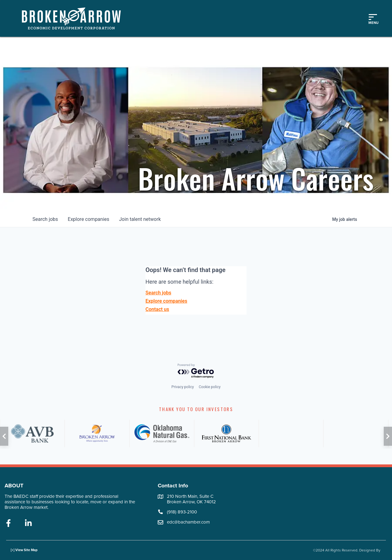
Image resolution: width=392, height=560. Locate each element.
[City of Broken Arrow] (97, 433)
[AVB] (32, 433)
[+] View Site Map (24, 550)
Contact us (157, 309)
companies (88, 219)
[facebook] (8, 524)
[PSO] (356, 433)
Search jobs (158, 293)
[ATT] (291, 433)
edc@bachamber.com (188, 522)
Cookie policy (210, 387)
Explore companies (166, 301)
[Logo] (74, 18)
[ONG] (162, 433)
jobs (45, 219)
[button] (4, 436)
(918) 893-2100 (182, 512)
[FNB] (226, 433)
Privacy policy (183, 387)
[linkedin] (28, 524)
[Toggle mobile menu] (373, 18)
